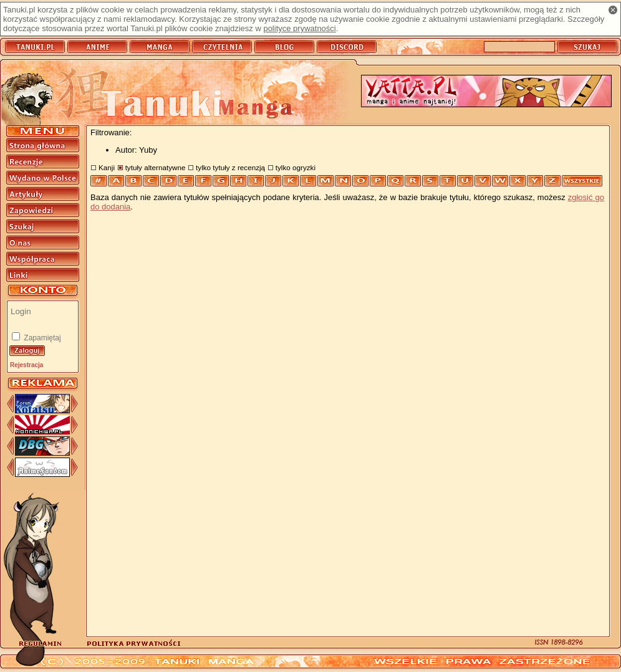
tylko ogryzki (296, 167)
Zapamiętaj (41, 338)
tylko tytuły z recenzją (230, 167)
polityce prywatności (299, 28)
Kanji (107, 167)
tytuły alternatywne (156, 167)
